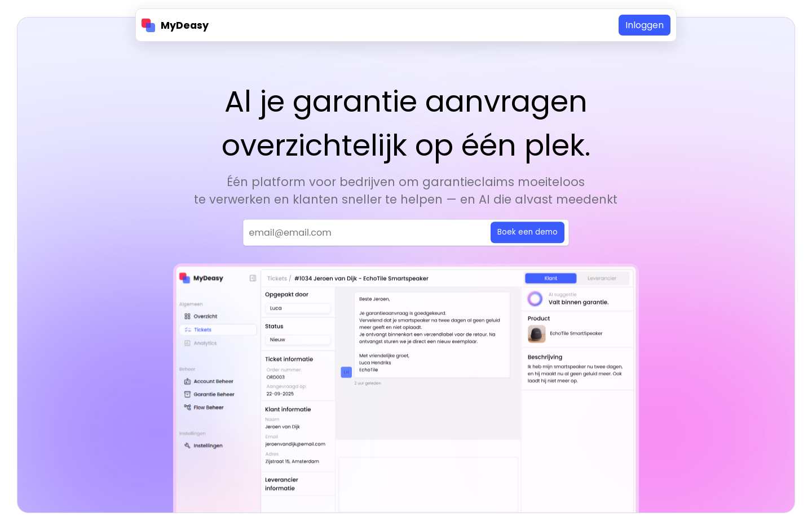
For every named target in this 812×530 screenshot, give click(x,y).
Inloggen (645, 25)
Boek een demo (528, 233)
